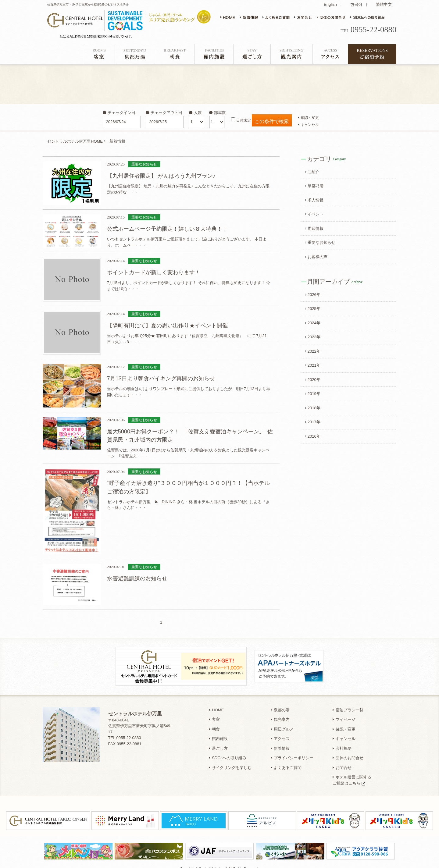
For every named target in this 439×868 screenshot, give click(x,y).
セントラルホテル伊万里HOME (76, 141)
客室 (214, 713)
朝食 (214, 723)
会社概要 (342, 742)
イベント (314, 214)
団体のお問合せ (348, 751)
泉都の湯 (280, 704)
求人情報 (314, 200)
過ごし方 (218, 742)
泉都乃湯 (314, 186)
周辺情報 (314, 228)
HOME (216, 704)
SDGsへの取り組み (228, 751)
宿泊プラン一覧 (348, 704)
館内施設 (218, 732)
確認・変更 (308, 117)
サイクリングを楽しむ (230, 761)
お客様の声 (316, 257)
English (330, 5)
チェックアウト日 (164, 113)
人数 (195, 113)
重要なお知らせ (320, 242)
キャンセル (308, 125)
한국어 (356, 5)
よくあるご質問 (286, 761)
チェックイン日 (119, 113)
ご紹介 (312, 172)
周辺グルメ (282, 723)
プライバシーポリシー (292, 751)
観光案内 (280, 713)
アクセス (280, 732)
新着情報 (280, 742)
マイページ (344, 713)
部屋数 (218, 113)
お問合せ (342, 761)
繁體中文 (384, 5)
